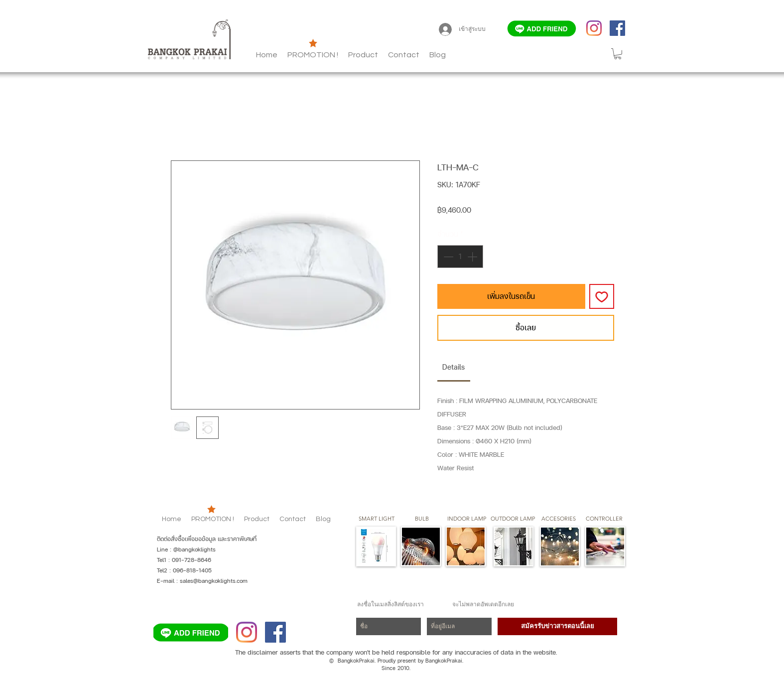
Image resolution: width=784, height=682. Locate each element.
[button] (438, 55)
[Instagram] (594, 28)
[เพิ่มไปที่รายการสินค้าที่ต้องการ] (602, 296)
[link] (454, 367)
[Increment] (473, 257)
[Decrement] (447, 257)
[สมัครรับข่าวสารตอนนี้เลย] (557, 626)
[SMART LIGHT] (377, 519)
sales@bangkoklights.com (214, 581)
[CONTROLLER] (604, 519)
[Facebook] (617, 28)
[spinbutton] (460, 257)
